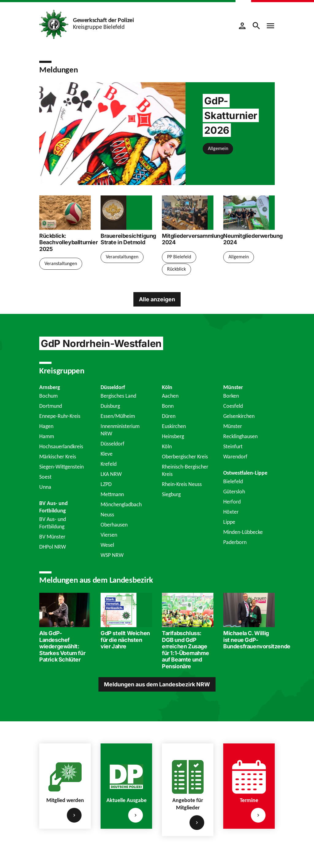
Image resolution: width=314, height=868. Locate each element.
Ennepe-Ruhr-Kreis (60, 416)
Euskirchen (174, 426)
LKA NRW (111, 474)
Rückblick (176, 269)
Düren (169, 416)
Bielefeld (233, 481)
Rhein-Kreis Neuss (182, 484)
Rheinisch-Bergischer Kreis (185, 470)
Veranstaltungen (61, 263)
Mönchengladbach (121, 504)
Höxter (231, 512)
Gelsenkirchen (239, 416)
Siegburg (171, 494)
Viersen (109, 535)
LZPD (106, 484)
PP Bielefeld (179, 257)
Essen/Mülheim (118, 416)
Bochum (48, 396)
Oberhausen (114, 525)
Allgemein (218, 148)
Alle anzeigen (157, 299)
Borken (231, 396)
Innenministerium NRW (120, 430)
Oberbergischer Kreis (185, 457)
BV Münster (52, 537)
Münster (233, 426)
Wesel (107, 545)
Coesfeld (233, 406)
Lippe (229, 522)
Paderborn (235, 542)
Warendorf (235, 457)
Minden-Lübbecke (243, 532)
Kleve (107, 454)
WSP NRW (112, 555)
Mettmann (112, 494)
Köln (167, 446)
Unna (45, 487)
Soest (45, 477)
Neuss (107, 515)
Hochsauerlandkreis (61, 446)
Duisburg (110, 406)
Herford (232, 502)
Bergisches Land (118, 396)
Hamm (47, 436)
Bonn (168, 406)
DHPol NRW (53, 547)
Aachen (170, 396)
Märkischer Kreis (58, 457)
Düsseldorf (113, 444)
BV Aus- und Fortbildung (53, 523)
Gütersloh (234, 492)
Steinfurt (233, 446)
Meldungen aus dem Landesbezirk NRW (157, 684)
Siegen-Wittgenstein (61, 467)
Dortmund (51, 406)
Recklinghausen (240, 436)
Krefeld (109, 464)
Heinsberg (173, 436)
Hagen (46, 426)
